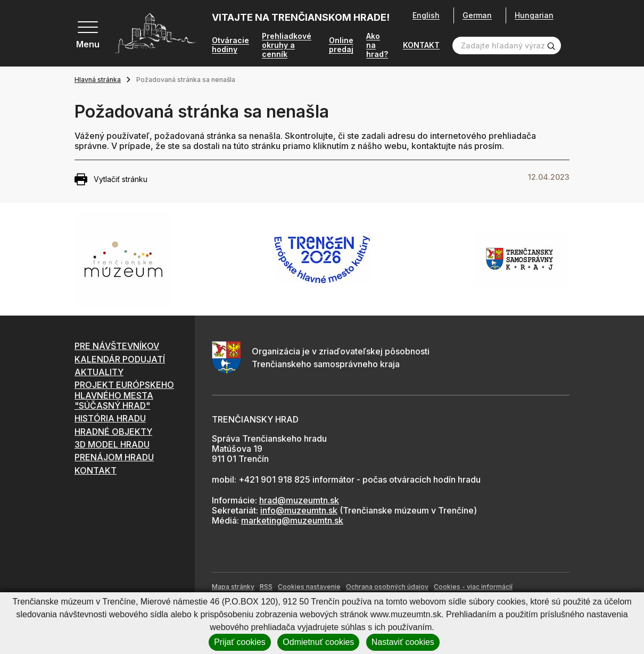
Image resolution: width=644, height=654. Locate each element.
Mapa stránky (233, 588)
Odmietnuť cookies (318, 642)
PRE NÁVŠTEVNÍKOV (117, 347)
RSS (266, 588)
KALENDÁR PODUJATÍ (120, 360)
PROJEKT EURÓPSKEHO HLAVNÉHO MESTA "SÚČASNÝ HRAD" (124, 396)
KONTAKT (421, 46)
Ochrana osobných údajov (387, 588)
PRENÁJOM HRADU (114, 458)
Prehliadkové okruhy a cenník (287, 46)
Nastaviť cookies (403, 642)
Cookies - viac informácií (473, 588)
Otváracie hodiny (230, 46)
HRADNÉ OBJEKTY (113, 433)
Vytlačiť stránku (111, 180)
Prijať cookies (240, 642)
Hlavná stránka (98, 81)
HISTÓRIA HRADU (110, 419)
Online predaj (341, 46)
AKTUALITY (99, 373)
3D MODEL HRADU (112, 445)
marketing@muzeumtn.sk (292, 521)
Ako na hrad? (377, 46)
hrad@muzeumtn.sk (299, 501)
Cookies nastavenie (309, 588)
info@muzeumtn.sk (299, 511)
